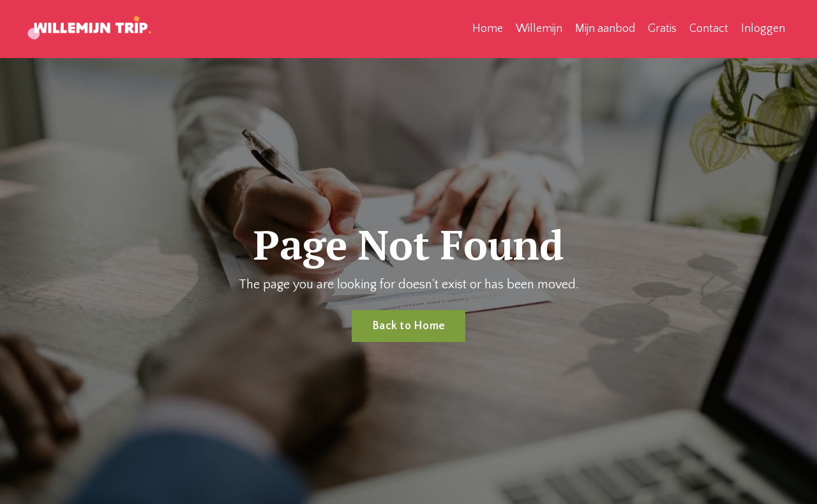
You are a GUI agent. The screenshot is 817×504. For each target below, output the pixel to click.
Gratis (662, 29)
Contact (709, 29)
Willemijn (539, 29)
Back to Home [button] (408, 326)
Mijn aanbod (605, 29)
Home (488, 29)
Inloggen (763, 29)
